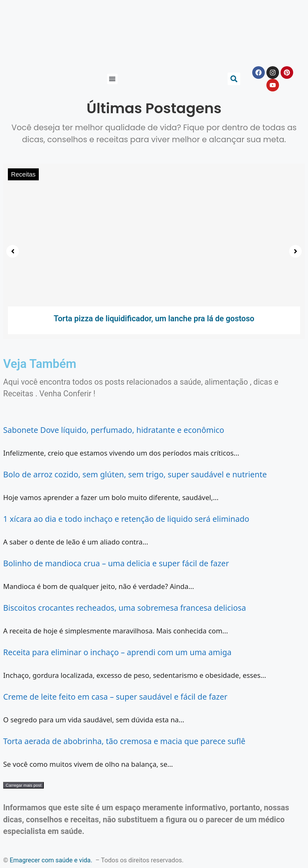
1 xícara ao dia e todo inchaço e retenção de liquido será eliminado (126, 519)
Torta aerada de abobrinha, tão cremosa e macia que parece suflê (124, 741)
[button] (112, 79)
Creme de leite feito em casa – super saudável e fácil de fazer (115, 696)
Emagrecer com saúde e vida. (51, 860)
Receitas (23, 174)
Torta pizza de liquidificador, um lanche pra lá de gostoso (154, 319)
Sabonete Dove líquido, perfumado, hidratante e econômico (114, 430)
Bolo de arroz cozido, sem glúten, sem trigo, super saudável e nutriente (135, 474)
